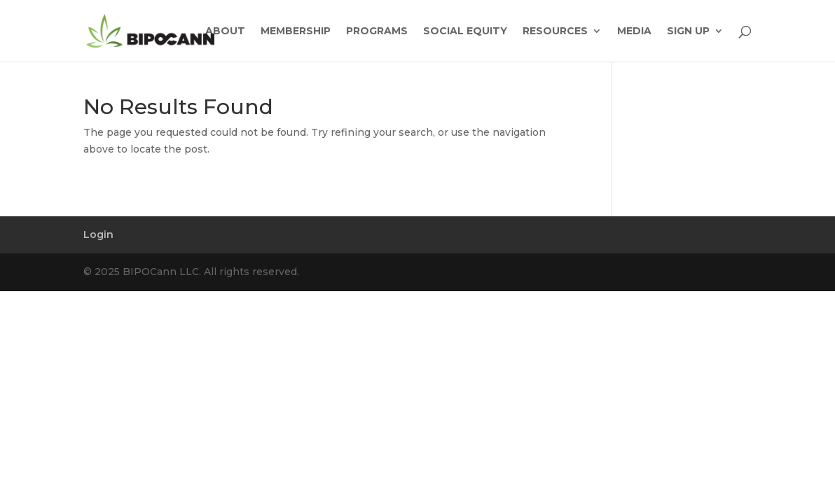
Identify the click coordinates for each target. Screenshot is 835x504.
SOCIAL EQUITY (465, 31)
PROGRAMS (377, 31)
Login (98, 234)
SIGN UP (688, 31)
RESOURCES (555, 31)
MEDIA (634, 31)
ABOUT (225, 31)
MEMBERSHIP (296, 31)
